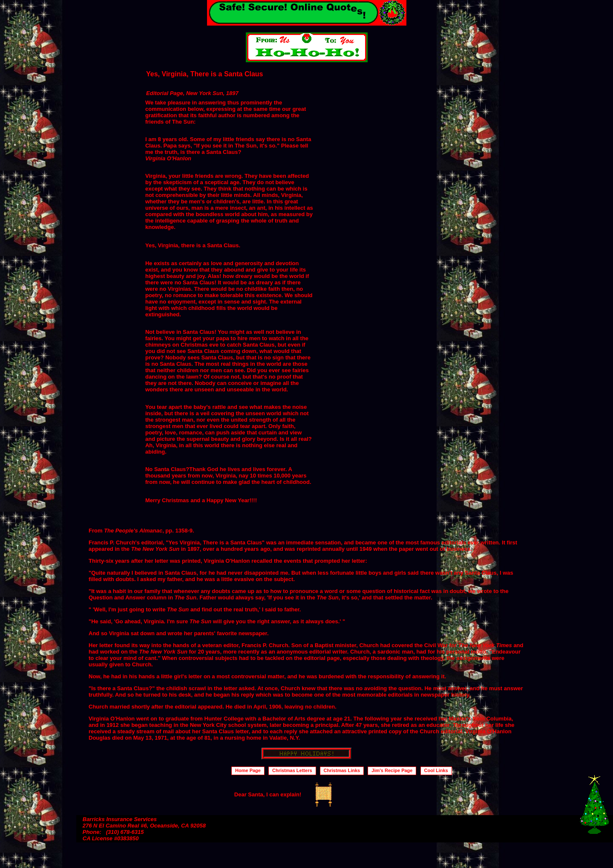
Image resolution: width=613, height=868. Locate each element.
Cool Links (436, 770)
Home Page (248, 770)
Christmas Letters (292, 770)
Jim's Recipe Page (392, 770)
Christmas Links (342, 770)
